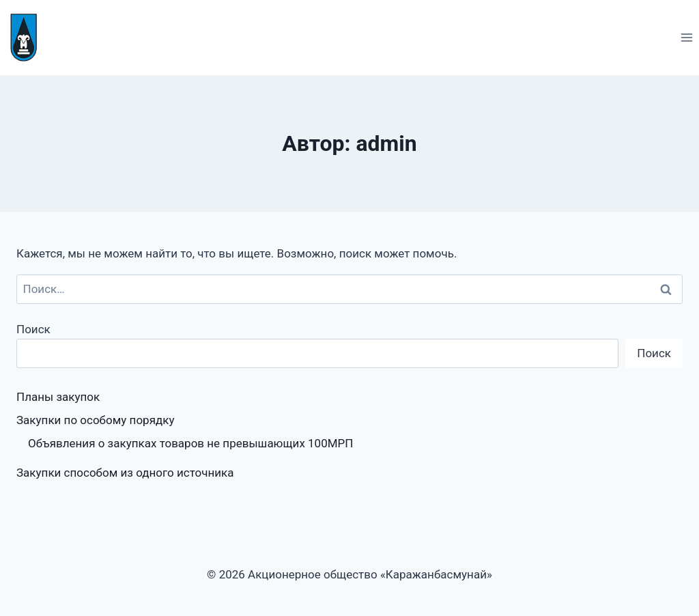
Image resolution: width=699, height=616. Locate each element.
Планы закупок (58, 397)
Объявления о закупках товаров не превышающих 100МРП (190, 443)
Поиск (33, 329)
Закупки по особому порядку (95, 420)
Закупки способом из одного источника (125, 473)
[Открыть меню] (686, 37)
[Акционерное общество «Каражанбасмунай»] (30, 38)
